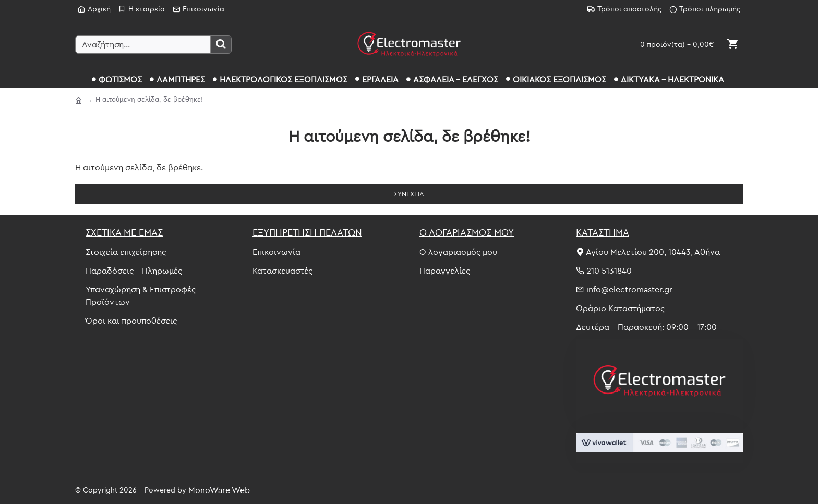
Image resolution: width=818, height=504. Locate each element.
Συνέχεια (409, 194)
